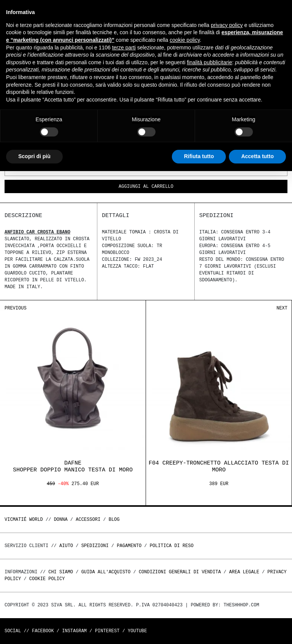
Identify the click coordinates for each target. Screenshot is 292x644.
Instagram (74, 631)
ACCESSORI (88, 519)
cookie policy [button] (185, 40)
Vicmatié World (24, 519)
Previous (16, 308)
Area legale (244, 572)
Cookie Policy (47, 579)
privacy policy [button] (227, 25)
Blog (114, 519)
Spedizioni (95, 546)
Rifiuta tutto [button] (199, 156)
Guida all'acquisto (106, 572)
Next (282, 308)
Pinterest (107, 631)
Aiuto (66, 546)
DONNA (61, 519)
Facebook (43, 631)
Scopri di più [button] (34, 156)
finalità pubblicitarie (209, 62)
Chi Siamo (61, 572)
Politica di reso (172, 546)
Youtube (137, 631)
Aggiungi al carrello (146, 187)
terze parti (124, 48)
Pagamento (129, 546)
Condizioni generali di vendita (180, 572)
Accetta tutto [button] (257, 156)
